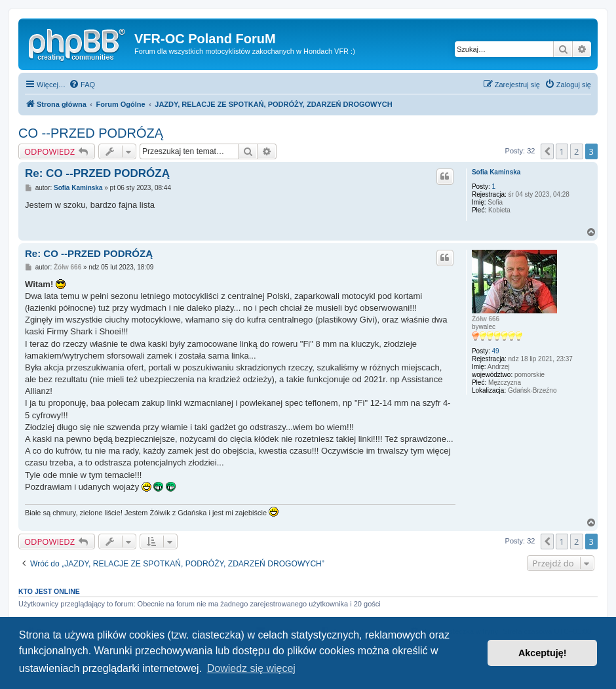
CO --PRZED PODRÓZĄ (91, 133)
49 (496, 351)
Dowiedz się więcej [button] (251, 668)
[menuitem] (82, 85)
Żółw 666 (486, 319)
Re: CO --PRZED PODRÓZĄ (97, 173)
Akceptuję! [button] (543, 653)
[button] (547, 151)
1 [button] (562, 151)
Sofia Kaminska (496, 172)
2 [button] (576, 151)
